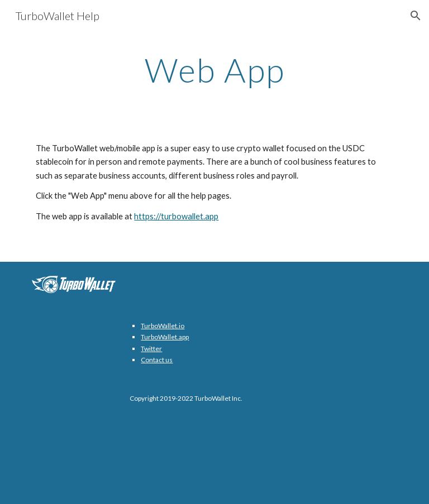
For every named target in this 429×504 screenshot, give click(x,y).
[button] (416, 16)
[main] (214, 70)
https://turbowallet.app (176, 216)
